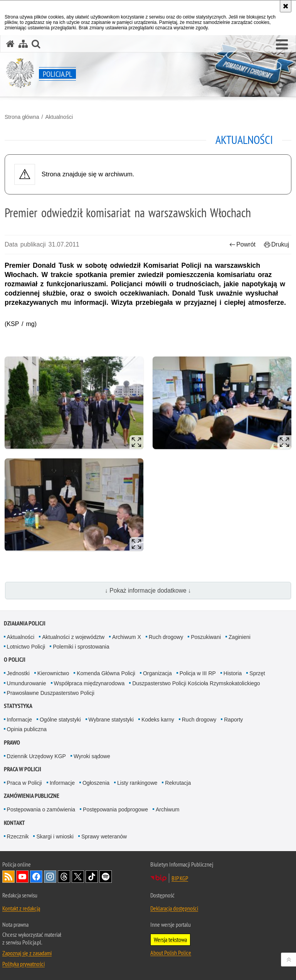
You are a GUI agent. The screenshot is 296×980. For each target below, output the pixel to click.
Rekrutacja (178, 783)
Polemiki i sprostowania (81, 647)
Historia (233, 673)
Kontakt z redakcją (21, 908)
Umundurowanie (27, 683)
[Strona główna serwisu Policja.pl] (10, 44)
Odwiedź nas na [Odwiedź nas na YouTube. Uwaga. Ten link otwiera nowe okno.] (22, 877)
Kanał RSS (8, 877)
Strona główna (22, 117)
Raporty (233, 720)
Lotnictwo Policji (26, 647)
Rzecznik (18, 836)
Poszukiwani (206, 637)
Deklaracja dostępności (174, 908)
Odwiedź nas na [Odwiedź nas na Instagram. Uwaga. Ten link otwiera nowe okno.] (50, 877)
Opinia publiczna (27, 729)
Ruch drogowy (166, 637)
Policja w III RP (198, 673)
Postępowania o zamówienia (41, 809)
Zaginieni (240, 637)
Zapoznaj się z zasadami (27, 953)
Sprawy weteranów (104, 836)
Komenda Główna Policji (106, 673)
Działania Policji (25, 623)
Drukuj (277, 244)
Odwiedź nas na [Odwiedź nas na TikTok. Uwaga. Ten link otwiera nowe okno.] (92, 877)
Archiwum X (127, 637)
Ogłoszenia (96, 783)
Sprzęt (257, 673)
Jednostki (18, 673)
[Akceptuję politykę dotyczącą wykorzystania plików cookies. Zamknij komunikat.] (286, 6)
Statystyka (18, 706)
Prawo (12, 743)
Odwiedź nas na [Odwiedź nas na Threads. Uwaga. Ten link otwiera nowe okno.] (64, 877)
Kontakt (14, 823)
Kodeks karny (158, 720)
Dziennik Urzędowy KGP (36, 756)
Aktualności (59, 117)
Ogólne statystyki (60, 720)
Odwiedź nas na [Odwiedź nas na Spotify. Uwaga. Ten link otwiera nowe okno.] (106, 877)
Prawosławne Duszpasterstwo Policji (51, 693)
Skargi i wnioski (55, 836)
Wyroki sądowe (92, 756)
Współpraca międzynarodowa (89, 683)
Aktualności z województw (73, 637)
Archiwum (167, 809)
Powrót (242, 244)
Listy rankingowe (137, 783)
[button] (282, 45)
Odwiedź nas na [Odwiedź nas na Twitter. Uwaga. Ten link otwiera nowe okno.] (78, 877)
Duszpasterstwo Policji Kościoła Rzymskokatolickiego (196, 683)
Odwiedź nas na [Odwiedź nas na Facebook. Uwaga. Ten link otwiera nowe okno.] (36, 877)
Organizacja (157, 673)
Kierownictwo (53, 673)
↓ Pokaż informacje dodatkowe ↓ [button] (148, 591)
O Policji (15, 660)
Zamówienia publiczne (32, 796)
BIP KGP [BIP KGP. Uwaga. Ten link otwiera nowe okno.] (180, 878)
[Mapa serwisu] (23, 44)
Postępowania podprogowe (115, 809)
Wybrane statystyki (111, 720)
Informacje (19, 720)
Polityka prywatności (24, 964)
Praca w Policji (23, 769)
